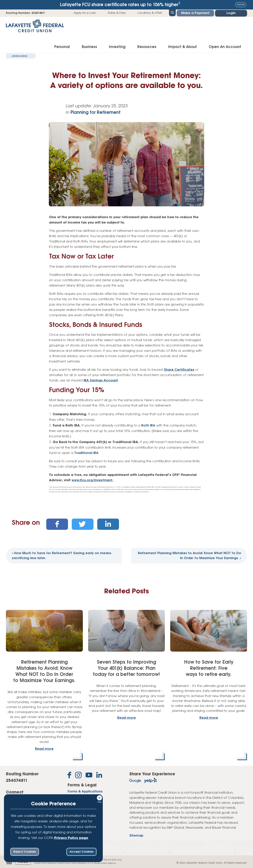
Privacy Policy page (71, 838)
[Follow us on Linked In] (99, 776)
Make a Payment (195, 13)
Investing (117, 47)
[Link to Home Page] (35, 27)
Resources (147, 47)
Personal (62, 47)
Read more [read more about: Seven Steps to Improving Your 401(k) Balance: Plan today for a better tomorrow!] (126, 718)
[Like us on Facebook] (69, 776)
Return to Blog (19, 56)
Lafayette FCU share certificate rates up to (120, 4)
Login (231, 13)
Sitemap (136, 836)
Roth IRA (148, 426)
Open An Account (225, 47)
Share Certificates (179, 370)
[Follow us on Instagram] (78, 776)
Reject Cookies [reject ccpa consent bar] (25, 852)
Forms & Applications (85, 792)
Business (89, 47)
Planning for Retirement (96, 113)
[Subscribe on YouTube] (89, 776)
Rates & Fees (117, 13)
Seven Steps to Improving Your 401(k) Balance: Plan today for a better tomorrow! (126, 668)
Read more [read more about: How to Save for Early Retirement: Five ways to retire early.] (209, 718)
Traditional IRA (86, 453)
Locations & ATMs (150, 13)
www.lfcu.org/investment (92, 480)
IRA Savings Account (101, 381)
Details (241, 5)
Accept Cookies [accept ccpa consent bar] (81, 852)
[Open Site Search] (172, 12)
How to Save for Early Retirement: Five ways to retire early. (209, 668)
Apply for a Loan (85, 13)
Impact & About (183, 47)
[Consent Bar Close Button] (100, 797)
